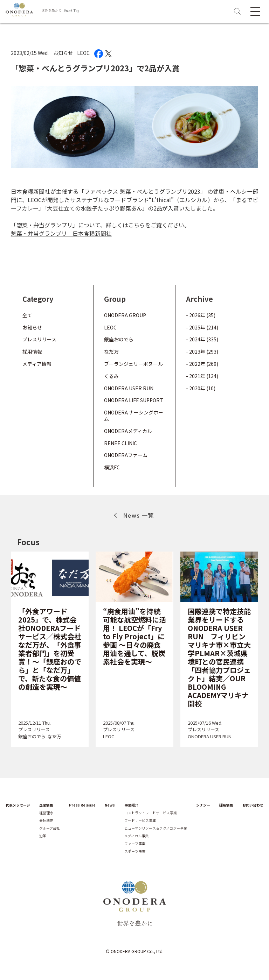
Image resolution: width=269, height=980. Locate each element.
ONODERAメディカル (128, 431)
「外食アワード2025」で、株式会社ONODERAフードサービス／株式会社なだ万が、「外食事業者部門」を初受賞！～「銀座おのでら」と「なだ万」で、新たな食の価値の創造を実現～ (50, 649)
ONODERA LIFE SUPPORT (134, 400)
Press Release (82, 805)
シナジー (203, 805)
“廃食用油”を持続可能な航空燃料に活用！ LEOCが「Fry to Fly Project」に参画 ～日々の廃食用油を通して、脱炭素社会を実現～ (134, 636)
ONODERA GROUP (125, 315)
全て (27, 315)
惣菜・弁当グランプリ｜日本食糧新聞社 (61, 233)
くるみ (111, 376)
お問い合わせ (253, 805)
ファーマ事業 (135, 844)
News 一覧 (139, 515)
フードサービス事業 (140, 821)
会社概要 (46, 821)
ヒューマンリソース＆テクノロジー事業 (156, 828)
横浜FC (112, 467)
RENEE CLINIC (120, 443)
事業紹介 (131, 805)
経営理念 (46, 813)
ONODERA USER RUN (129, 388)
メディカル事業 (136, 836)
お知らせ (63, 53)
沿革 (43, 836)
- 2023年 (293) (202, 351)
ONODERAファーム (126, 455)
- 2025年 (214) (202, 327)
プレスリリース (39, 339)
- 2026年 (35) (201, 315)
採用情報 (32, 351)
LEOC (83, 53)
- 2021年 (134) (202, 376)
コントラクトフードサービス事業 (151, 813)
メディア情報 (37, 364)
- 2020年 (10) (201, 388)
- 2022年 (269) (202, 364)
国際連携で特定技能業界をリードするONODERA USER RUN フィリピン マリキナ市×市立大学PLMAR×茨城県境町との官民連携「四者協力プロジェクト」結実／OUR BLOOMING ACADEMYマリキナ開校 (219, 657)
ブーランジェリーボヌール (133, 364)
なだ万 (111, 351)
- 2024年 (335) (202, 339)
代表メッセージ (18, 805)
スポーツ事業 (135, 851)
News (110, 805)
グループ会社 (50, 828)
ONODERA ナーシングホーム (134, 416)
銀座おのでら (119, 339)
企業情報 (46, 805)
